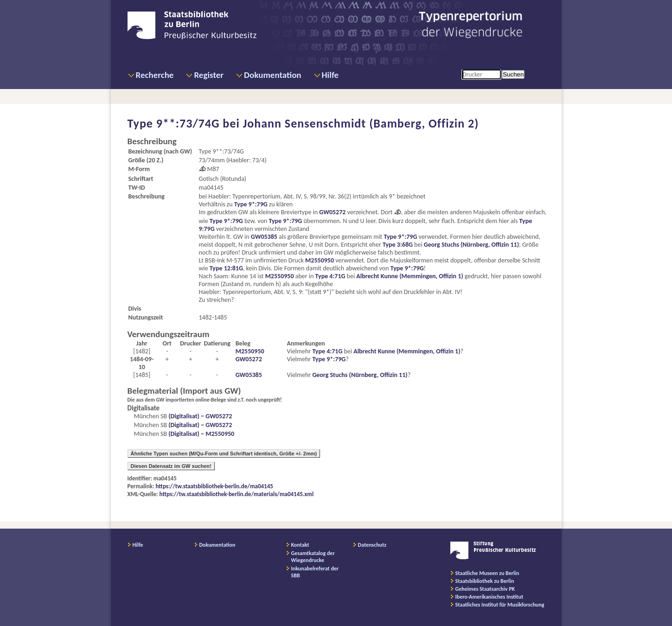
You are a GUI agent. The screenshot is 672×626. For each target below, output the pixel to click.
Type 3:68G (398, 245)
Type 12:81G (226, 268)
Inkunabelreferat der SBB (315, 572)
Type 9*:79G (251, 204)
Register (209, 75)
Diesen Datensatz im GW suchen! (171, 466)
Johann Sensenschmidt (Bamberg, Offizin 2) (361, 123)
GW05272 (332, 212)
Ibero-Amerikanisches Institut (490, 597)
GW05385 (264, 237)
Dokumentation (272, 75)
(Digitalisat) (183, 416)
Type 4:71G (330, 276)
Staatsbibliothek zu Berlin (485, 581)
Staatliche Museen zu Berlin (487, 573)
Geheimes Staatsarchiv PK (485, 589)
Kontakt (300, 545)
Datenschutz (372, 545)
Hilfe (330, 75)
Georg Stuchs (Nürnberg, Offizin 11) (471, 245)
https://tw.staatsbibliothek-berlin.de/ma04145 (214, 486)
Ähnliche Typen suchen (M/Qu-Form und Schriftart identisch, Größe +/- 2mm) (224, 454)
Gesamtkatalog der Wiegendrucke (313, 557)
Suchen (513, 74)
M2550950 (320, 260)
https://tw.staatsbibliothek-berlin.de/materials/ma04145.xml (237, 494)
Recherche (155, 75)
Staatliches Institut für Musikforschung (500, 605)
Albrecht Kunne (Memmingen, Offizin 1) (410, 276)
